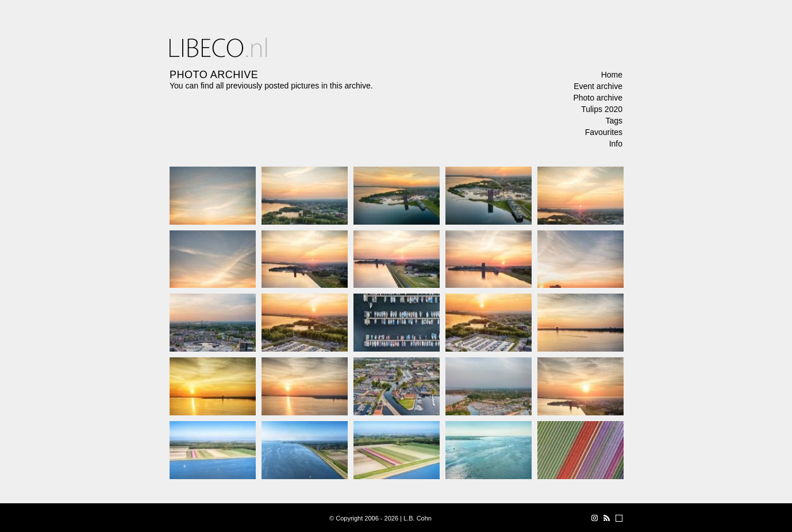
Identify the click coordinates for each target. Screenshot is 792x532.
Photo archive (598, 98)
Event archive (598, 86)
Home (612, 75)
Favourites (604, 132)
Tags (614, 121)
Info (616, 144)
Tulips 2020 (602, 109)
